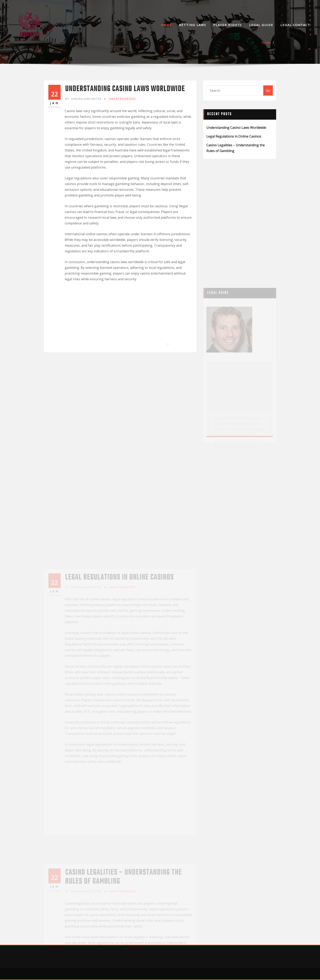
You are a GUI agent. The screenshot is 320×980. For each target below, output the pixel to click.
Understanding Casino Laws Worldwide (125, 89)
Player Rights (228, 25)
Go (268, 90)
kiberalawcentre (83, 99)
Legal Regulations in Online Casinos (234, 136)
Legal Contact (295, 25)
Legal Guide (261, 25)
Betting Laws (193, 25)
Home (166, 25)
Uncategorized (122, 99)
